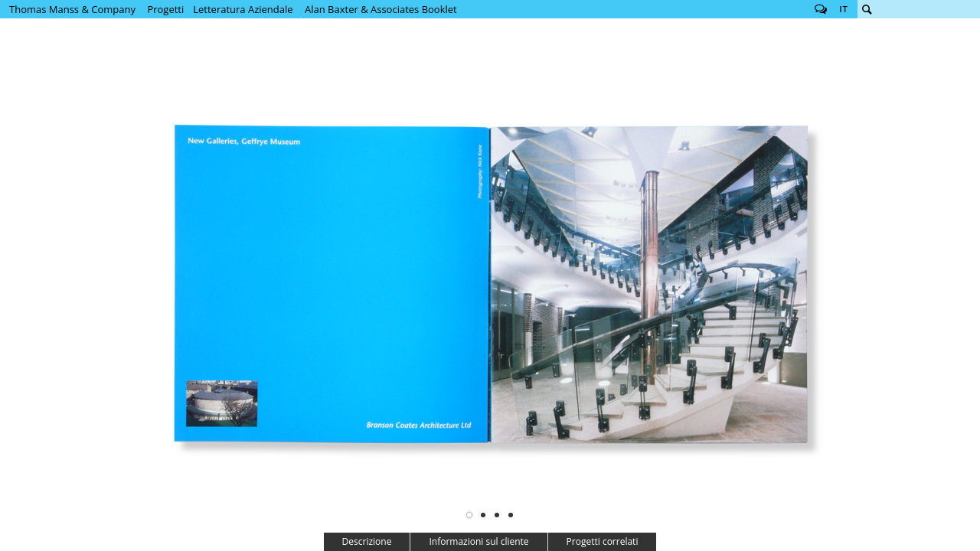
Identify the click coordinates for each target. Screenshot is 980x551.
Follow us (821, 9)
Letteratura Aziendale (243, 9)
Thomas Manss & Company (72, 9)
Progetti (165, 9)
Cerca (867, 9)
